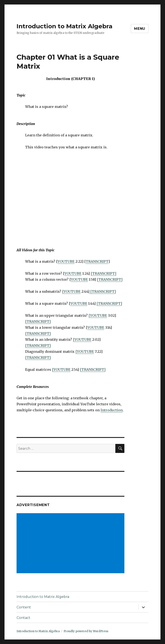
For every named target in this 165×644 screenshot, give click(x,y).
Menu (140, 29)
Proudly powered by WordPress (86, 631)
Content (24, 607)
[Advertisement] (71, 544)
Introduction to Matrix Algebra (64, 26)
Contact (23, 618)
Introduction (112, 410)
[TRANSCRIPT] (103, 273)
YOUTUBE (66, 261)
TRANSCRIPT (97, 261)
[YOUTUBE (71, 291)
